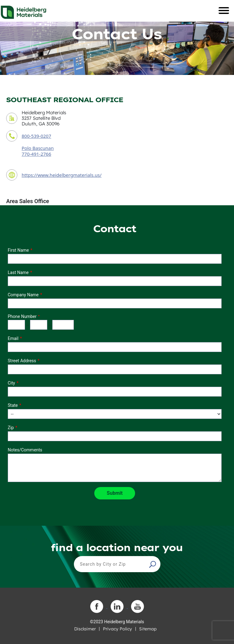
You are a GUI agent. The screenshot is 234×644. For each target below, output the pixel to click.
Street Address (22, 361)
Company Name (23, 295)
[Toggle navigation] (224, 11)
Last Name (18, 272)
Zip (11, 428)
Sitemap (148, 629)
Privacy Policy (117, 629)
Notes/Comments (25, 450)
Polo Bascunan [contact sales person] (38, 148)
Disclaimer (85, 629)
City (11, 383)
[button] (153, 564)
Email (13, 338)
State (13, 405)
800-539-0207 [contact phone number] (36, 136)
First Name (18, 250)
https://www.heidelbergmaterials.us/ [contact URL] (62, 175)
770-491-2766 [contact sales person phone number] (36, 154)
